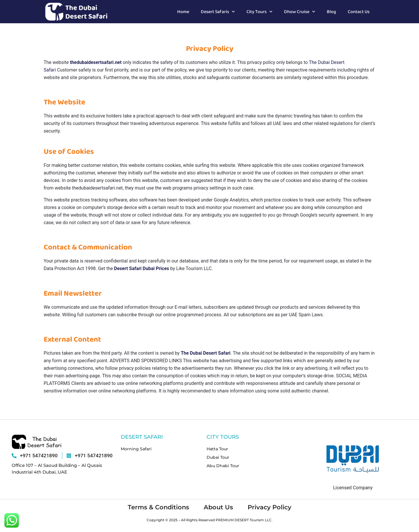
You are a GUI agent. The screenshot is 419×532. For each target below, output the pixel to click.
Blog (331, 11)
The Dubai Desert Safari (206, 353)
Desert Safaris (218, 11)
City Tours (259, 11)
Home (183, 11)
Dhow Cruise (300, 11)
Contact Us (359, 11)
